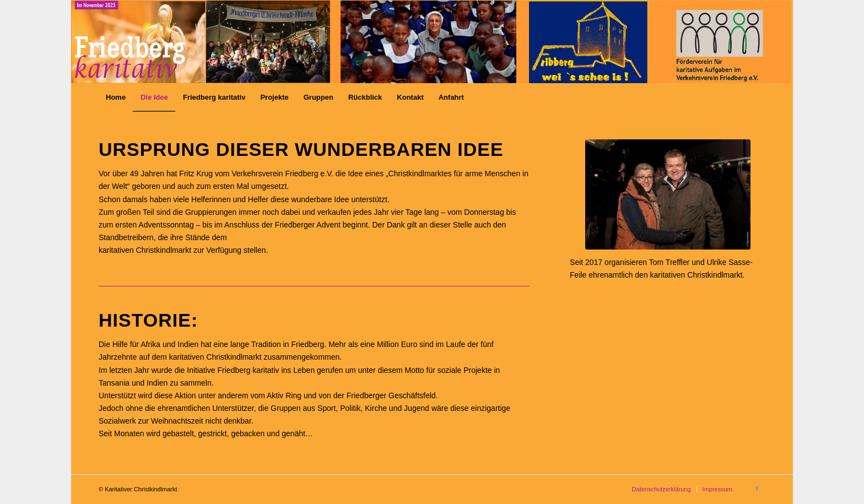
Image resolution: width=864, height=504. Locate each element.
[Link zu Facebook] (757, 489)
